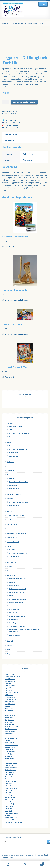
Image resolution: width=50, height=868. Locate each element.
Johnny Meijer (9, 742)
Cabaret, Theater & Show (18, 579)
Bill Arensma (9, 695)
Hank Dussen (9, 722)
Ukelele (9, 645)
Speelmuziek (13, 437)
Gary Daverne (9, 720)
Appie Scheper (9, 688)
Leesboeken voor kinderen (16, 516)
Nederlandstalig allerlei (17, 616)
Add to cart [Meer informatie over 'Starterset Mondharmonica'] (9, 247)
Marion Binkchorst (11, 768)
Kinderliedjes (14, 613)
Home (6, 23)
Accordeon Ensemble (16, 426)
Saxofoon (10, 566)
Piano (9, 546)
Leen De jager (9, 754)
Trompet (10, 641)
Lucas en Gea (9, 761)
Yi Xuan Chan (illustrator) (13, 822)
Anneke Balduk (10, 686)
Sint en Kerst (14, 619)
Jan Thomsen (9, 733)
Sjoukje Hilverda (10, 797)
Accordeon (11, 423)
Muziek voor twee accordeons (19, 433)
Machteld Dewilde (11, 763)
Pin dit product (12, 125)
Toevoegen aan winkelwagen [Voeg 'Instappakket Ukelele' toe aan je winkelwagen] (16, 334)
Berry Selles (9, 690)
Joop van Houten (10, 747)
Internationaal (14, 609)
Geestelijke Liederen (16, 602)
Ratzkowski (9, 790)
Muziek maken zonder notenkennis (19, 529)
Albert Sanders (10, 679)
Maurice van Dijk (10, 774)
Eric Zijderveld (9, 711)
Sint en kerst (14, 453)
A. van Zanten (9, 674)
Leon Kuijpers (9, 758)
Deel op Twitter (12, 120)
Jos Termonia (9, 749)
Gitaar (9, 475)
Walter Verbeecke (11, 818)
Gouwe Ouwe (14, 606)
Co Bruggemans (10, 697)
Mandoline (10, 520)
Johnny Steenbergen (11, 745)
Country (12, 582)
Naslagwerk (13, 485)
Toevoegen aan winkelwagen (24, 102)
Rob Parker (8, 793)
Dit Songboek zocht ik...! (17, 592)
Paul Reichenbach (10, 781)
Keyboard (10, 499)
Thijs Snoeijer (9, 806)
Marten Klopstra (10, 770)
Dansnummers (14, 585)
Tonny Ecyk (8, 811)
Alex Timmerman (10, 681)
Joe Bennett (9, 740)
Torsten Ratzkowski (11, 813)
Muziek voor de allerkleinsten (17, 533)
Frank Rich (27, 160)
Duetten (12, 446)
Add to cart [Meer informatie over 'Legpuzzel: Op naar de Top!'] (9, 377)
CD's (11, 430)
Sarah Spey (8, 795)
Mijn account (8, 865)
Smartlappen (14, 623)
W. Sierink (8, 815)
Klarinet (10, 511)
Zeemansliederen (15, 635)
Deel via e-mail (12, 128)
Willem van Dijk (10, 820)
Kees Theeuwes (10, 752)
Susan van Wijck (10, 804)
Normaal (7, 779)
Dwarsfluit (10, 471)
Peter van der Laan (11, 788)
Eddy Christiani (10, 704)
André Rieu (8, 683)
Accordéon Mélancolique (13, 677)
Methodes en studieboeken (18, 482)
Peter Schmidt (9, 786)
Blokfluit (10, 442)
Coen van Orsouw (10, 699)
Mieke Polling (9, 777)
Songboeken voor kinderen (18, 626)
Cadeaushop (14, 23)
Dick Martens (9, 702)
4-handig (12, 550)
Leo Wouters (9, 756)
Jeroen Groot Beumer (12, 736)
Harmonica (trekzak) (14, 494)
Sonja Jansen (9, 799)
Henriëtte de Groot (11, 727)
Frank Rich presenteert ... (18, 599)
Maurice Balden (10, 772)
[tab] (25, 134)
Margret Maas (9, 765)
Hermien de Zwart (11, 729)
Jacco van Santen (10, 731)
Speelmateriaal (14, 488)
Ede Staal (8, 706)
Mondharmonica (12, 524)
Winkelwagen (39, 863)
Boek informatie (11, 134)
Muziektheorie (12, 537)
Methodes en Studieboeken (19, 449)
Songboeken (11, 575)
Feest (11, 596)
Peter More (8, 784)
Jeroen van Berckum (11, 738)
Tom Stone (8, 809)
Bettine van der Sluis (11, 692)
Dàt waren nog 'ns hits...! (17, 589)
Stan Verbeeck (9, 802)
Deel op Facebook (12, 123)
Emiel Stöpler (9, 708)
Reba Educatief (12, 562)
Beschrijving (9, 140)
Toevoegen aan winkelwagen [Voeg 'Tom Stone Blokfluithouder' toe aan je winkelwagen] (16, 300)
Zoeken (25, 865)
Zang (9, 654)
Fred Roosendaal (10, 715)
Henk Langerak (10, 724)
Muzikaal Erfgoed (13, 542)
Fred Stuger (9, 717)
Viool (9, 650)
